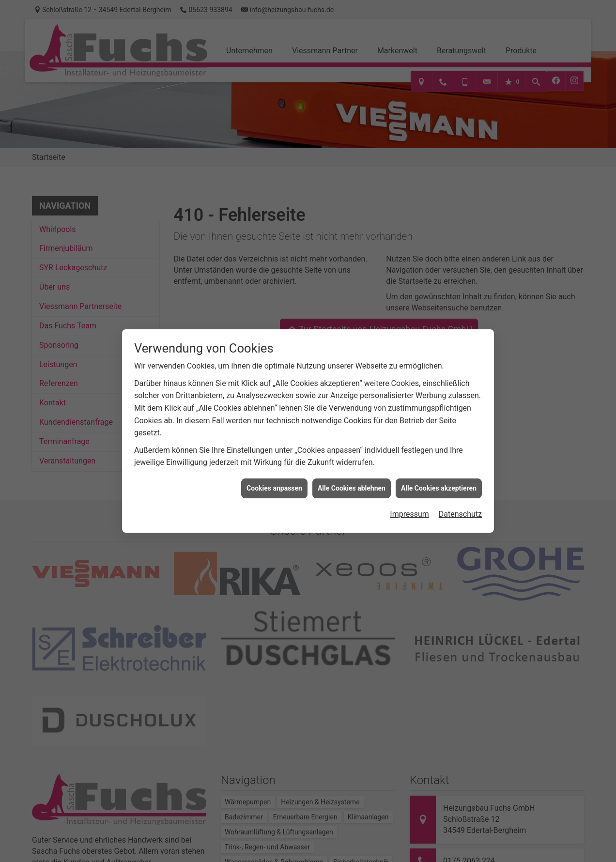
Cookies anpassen (274, 478)
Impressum (409, 504)
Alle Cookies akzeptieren (439, 478)
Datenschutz (460, 504)
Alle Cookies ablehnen (352, 478)
